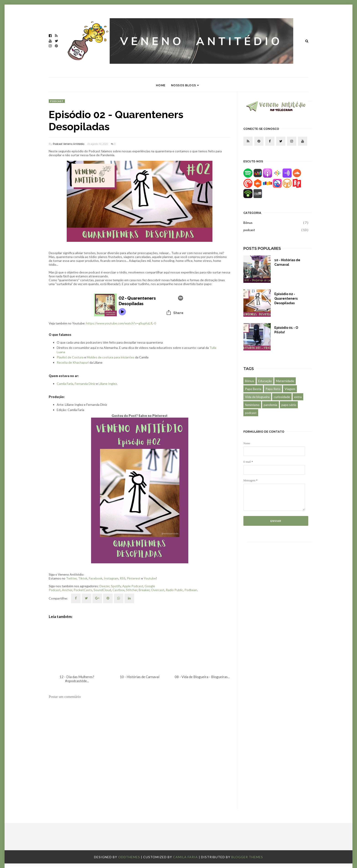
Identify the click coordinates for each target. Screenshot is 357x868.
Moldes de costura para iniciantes (111, 357)
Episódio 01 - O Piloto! (286, 330)
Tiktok (83, 578)
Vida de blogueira (257, 397)
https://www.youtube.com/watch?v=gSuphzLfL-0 (121, 323)
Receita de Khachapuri (73, 362)
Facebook (96, 578)
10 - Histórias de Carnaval (287, 262)
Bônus (248, 223)
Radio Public (174, 590)
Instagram (111, 578)
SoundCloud (102, 590)
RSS (123, 578)
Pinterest (134, 578)
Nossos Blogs (185, 85)
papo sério (289, 405)
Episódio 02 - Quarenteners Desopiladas (286, 299)
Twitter (71, 578)
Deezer (105, 586)
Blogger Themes (247, 857)
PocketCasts (83, 590)
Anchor (67, 590)
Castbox (119, 590)
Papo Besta (253, 389)
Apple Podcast (133, 586)
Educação (265, 381)
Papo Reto (273, 389)
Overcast (158, 590)
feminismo (252, 405)
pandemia (270, 405)
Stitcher (132, 590)
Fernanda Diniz (85, 384)
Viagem (290, 389)
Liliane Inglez (108, 384)
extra (298, 397)
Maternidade (285, 381)
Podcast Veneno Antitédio (69, 144)
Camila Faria (65, 384)
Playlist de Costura (70, 357)
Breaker (144, 590)
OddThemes (129, 857)
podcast (57, 101)
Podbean (191, 590)
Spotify (116, 586)
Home (161, 85)
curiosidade (282, 397)
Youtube (150, 578)
